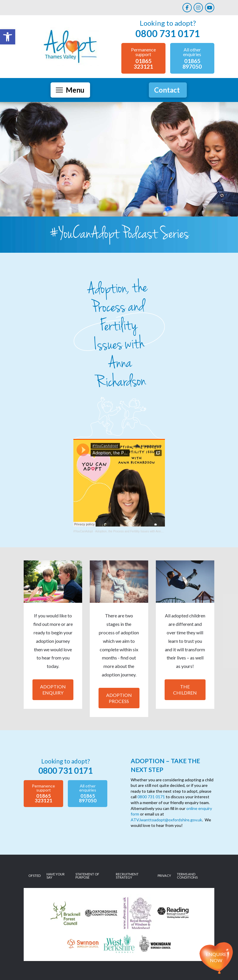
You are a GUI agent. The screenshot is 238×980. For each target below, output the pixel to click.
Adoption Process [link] (119, 698)
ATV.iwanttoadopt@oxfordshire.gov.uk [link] (166, 820)
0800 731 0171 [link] (151, 797)
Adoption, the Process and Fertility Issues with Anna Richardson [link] (136, 531)
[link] (8, 37)
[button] (70, 90)
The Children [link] (185, 690)
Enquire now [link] (216, 957)
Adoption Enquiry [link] (53, 690)
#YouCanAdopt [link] (83, 531)
